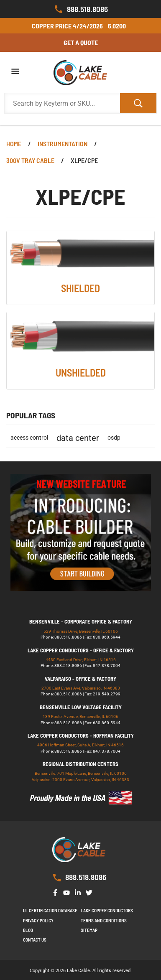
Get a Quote (81, 42)
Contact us (35, 940)
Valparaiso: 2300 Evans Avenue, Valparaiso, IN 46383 (80, 780)
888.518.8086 (81, 9)
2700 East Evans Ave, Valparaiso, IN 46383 (81, 688)
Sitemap (89, 930)
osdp (114, 438)
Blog (28, 930)
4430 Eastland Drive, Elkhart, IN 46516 (81, 660)
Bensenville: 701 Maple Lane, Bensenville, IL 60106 (81, 773)
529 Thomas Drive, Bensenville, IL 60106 (81, 631)
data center (78, 438)
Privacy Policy (38, 920)
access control (29, 438)
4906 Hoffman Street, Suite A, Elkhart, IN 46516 (80, 745)
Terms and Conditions (104, 920)
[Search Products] (62, 103)
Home (14, 144)
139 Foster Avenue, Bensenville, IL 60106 (80, 717)
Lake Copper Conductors (107, 910)
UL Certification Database (50, 910)
